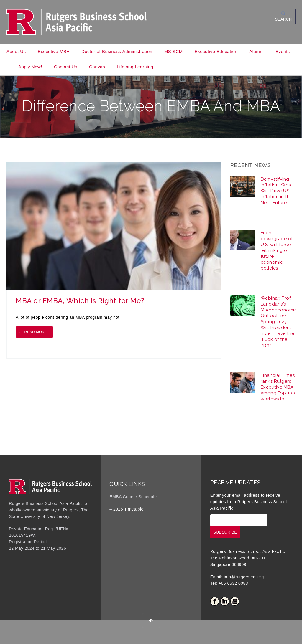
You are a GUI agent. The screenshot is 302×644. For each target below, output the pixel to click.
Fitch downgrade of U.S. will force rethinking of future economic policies (277, 250)
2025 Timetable (128, 509)
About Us (16, 51)
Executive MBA (54, 51)
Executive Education (216, 51)
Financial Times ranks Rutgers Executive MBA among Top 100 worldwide (278, 387)
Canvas (97, 67)
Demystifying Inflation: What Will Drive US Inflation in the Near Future (277, 191)
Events (283, 51)
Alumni (256, 51)
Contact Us (66, 67)
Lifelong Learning (135, 67)
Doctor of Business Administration (117, 51)
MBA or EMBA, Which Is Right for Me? (80, 301)
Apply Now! (30, 67)
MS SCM (174, 51)
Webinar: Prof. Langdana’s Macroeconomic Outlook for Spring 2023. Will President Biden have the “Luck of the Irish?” (279, 322)
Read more (36, 332)
